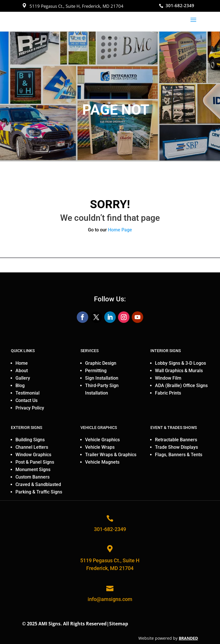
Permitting (96, 371)
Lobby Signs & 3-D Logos (180, 363)
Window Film (168, 378)
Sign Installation (102, 378)
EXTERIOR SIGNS (26, 428)
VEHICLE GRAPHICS (99, 428)
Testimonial (27, 393)
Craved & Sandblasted (38, 484)
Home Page (120, 230)
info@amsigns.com (110, 599)
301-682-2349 (180, 5)
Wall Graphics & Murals (179, 371)
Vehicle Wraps (100, 447)
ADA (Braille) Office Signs (181, 386)
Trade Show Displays (176, 447)
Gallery (23, 378)
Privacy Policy (30, 408)
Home (22, 363)
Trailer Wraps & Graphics (111, 455)
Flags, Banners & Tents (179, 455)
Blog (20, 386)
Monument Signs (33, 470)
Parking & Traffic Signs (39, 492)
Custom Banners (33, 477)
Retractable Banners (176, 440)
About (22, 371)
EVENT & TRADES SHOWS (174, 428)
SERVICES (90, 351)
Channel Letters (32, 447)
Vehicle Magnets (102, 462)
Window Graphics (33, 455)
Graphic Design (101, 363)
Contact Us (26, 400)
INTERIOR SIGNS (166, 351)
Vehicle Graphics (102, 440)
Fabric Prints (168, 393)
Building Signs (30, 440)
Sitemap (119, 624)
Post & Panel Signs (35, 462)
